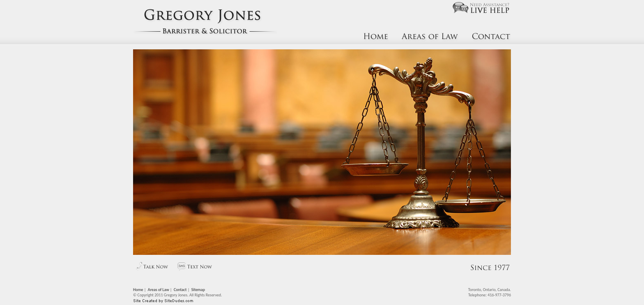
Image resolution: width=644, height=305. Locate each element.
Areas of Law (159, 290)
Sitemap (198, 290)
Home (138, 290)
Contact (180, 290)
